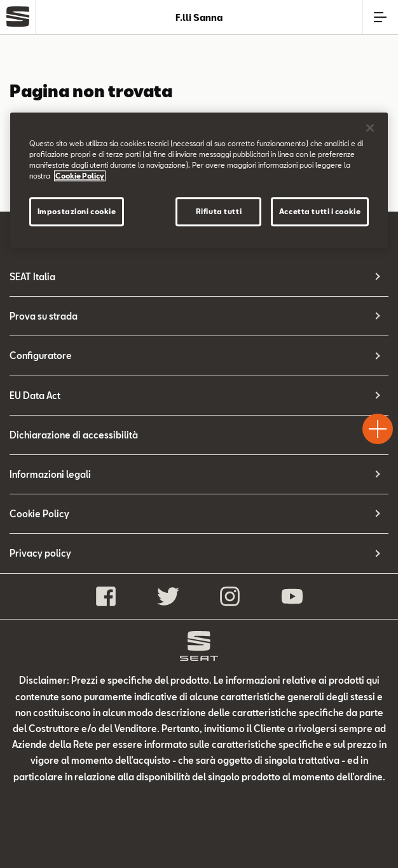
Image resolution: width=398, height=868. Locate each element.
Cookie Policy (39, 514)
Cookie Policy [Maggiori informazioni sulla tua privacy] (80, 176)
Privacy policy (40, 553)
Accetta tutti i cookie (320, 211)
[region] (199, 180)
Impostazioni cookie (77, 211)
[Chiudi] (370, 128)
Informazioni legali (50, 474)
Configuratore (41, 356)
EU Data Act (35, 396)
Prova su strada (44, 316)
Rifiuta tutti (219, 211)
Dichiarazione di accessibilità (74, 435)
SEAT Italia (32, 277)
